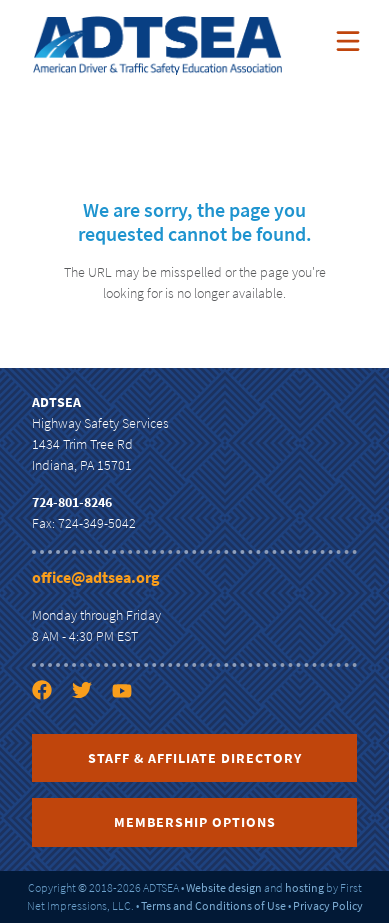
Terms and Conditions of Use (213, 905)
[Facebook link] (50, 726)
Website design (224, 887)
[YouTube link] (130, 726)
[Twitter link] (90, 726)
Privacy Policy (328, 905)
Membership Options (195, 822)
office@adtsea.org (96, 577)
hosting (304, 887)
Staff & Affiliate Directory (195, 758)
